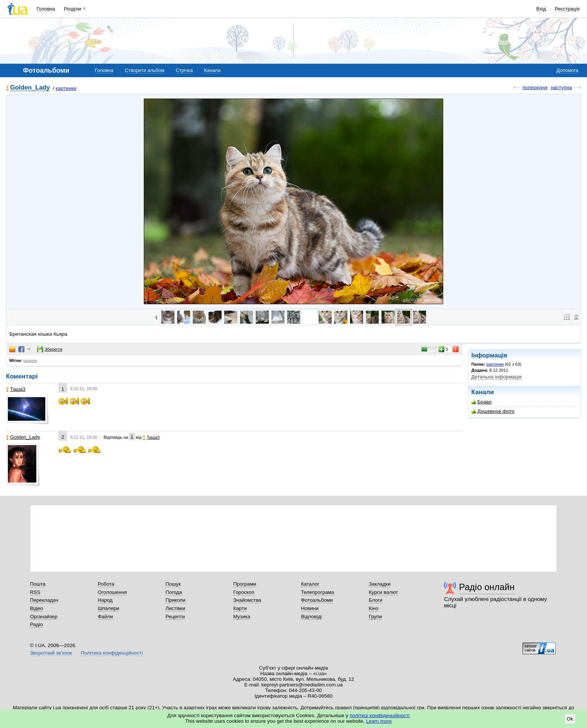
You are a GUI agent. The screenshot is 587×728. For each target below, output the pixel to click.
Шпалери (108, 608)
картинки (66, 88)
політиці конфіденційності (380, 715)
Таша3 (16, 389)
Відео (37, 608)
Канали (212, 70)
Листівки (175, 608)
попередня (535, 87)
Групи (375, 617)
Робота (106, 584)
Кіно (374, 608)
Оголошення (112, 592)
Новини (310, 608)
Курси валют (383, 592)
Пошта (38, 584)
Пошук (173, 584)
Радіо (36, 624)
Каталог (310, 584)
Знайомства (247, 600)
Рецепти (175, 617)
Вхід (541, 9)
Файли (105, 617)
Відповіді (311, 617)
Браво (481, 402)
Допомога (567, 70)
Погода (174, 592)
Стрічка (184, 70)
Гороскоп (244, 592)
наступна (561, 87)
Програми (245, 584)
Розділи (73, 9)
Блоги (376, 600)
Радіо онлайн (487, 587)
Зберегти (50, 349)
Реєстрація (567, 9)
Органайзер (44, 617)
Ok (570, 719)
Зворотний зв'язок (51, 653)
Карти (240, 608)
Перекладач (44, 600)
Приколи (175, 600)
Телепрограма (318, 592)
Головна (46, 9)
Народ (105, 600)
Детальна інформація (496, 377)
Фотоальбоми (317, 600)
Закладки (380, 584)
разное (30, 360)
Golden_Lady (30, 88)
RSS (35, 592)
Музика (242, 617)
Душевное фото (493, 411)
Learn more (379, 721)
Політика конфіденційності (112, 653)
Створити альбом (145, 70)
